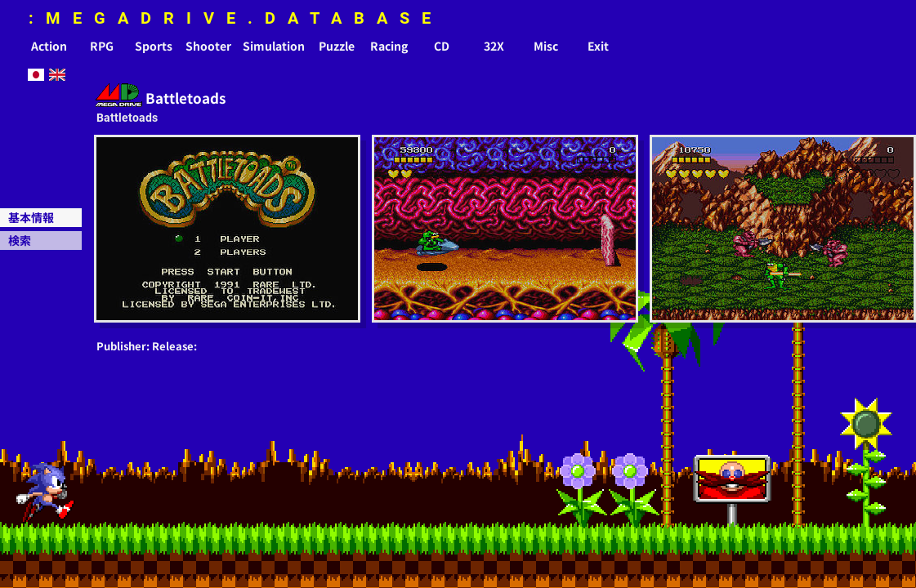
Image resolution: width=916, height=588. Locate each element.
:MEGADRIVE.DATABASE (236, 18)
